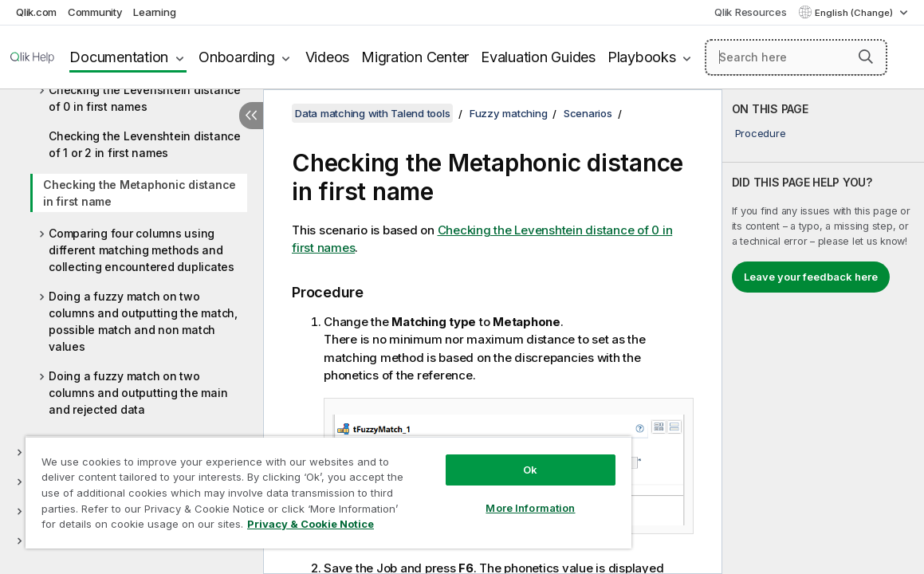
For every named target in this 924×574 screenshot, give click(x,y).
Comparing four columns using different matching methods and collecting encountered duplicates (142, 250)
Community (95, 12)
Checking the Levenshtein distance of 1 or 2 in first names (145, 144)
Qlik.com (36, 12)
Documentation (119, 57)
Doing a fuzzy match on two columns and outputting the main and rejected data (138, 393)
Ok (471, 458)
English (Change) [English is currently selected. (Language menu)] (855, 13)
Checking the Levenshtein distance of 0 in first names (145, 98)
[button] (866, 57)
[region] (293, 486)
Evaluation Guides (538, 57)
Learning (154, 12)
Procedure (761, 133)
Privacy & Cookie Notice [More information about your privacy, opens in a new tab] (154, 527)
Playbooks (642, 57)
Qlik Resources (751, 12)
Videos (328, 57)
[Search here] (796, 57)
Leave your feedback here (811, 277)
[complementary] (823, 332)
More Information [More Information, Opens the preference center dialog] (471, 496)
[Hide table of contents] (251, 116)
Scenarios (588, 113)
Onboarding (237, 57)
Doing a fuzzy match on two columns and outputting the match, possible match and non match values (143, 321)
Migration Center (415, 57)
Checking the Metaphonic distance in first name (140, 193)
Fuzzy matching (509, 113)
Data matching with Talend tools (372, 113)
